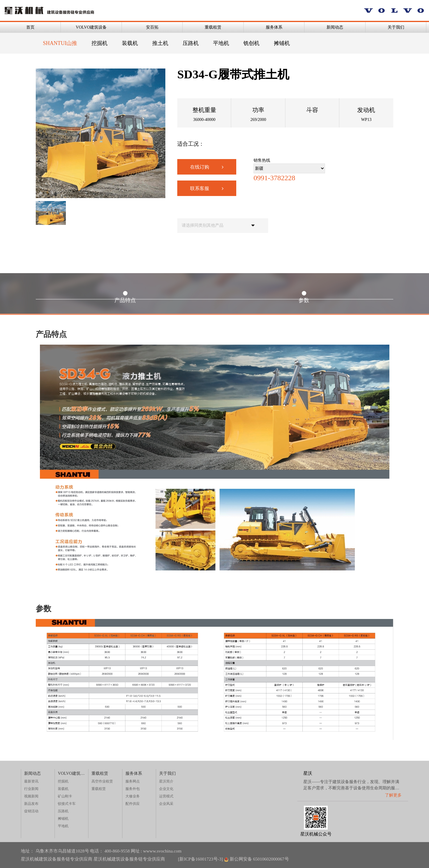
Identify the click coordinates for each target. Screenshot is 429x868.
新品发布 (31, 804)
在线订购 (207, 167)
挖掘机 (100, 43)
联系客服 (207, 188)
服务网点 (133, 781)
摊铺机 (282, 43)
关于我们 (396, 27)
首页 (30, 27)
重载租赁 (213, 27)
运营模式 (166, 796)
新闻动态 (335, 27)
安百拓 (152, 27)
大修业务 (133, 796)
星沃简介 (166, 781)
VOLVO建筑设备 (91, 27)
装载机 (130, 43)
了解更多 (393, 795)
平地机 (221, 43)
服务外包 (133, 789)
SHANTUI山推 (60, 43)
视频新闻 (31, 796)
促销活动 (31, 811)
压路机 (191, 43)
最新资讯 (31, 781)
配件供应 (133, 804)
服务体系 (274, 27)
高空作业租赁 (102, 781)
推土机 (160, 43)
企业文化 (166, 789)
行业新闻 (31, 789)
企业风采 (166, 804)
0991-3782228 (274, 178)
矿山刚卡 (65, 796)
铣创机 (251, 43)
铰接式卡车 (67, 804)
